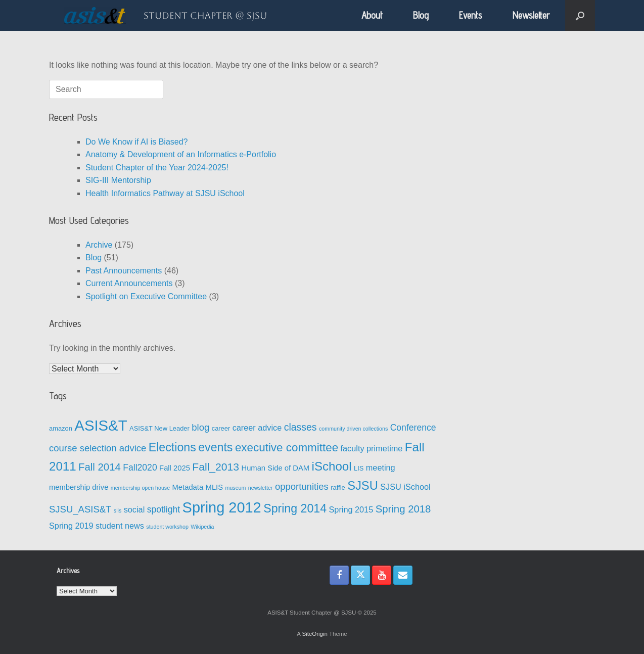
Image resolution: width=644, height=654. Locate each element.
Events (471, 15)
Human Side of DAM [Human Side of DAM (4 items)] (275, 468)
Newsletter (531, 15)
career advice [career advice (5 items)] (257, 428)
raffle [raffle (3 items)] (338, 487)
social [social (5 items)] (134, 509)
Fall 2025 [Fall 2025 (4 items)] (175, 468)
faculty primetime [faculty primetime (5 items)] (372, 448)
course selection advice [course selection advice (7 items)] (98, 448)
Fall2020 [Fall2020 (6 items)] (140, 468)
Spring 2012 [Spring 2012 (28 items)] (222, 507)
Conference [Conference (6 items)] (413, 428)
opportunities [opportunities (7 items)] (302, 486)
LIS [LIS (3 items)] (359, 468)
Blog (421, 15)
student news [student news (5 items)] (120, 526)
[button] (580, 15)
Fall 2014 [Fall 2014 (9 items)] (100, 467)
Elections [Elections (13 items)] (172, 447)
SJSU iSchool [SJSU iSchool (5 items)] (405, 487)
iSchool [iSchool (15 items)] (332, 466)
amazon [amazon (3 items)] (61, 428)
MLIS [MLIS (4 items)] (214, 487)
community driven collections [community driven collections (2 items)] (353, 429)
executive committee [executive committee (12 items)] (287, 448)
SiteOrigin (315, 634)
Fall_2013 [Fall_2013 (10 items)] (216, 467)
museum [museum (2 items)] (236, 488)
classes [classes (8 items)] (301, 427)
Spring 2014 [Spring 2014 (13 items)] (295, 508)
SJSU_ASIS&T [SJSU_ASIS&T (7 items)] (80, 509)
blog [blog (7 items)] (200, 427)
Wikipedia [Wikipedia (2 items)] (202, 527)
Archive (99, 245)
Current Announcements (129, 283)
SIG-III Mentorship (118, 180)
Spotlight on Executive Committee (146, 296)
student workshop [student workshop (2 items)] (167, 527)
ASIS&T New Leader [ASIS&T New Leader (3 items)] (159, 428)
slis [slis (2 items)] (118, 510)
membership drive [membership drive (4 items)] (79, 487)
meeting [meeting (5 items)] (381, 468)
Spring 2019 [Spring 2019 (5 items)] (71, 526)
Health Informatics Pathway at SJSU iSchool (165, 193)
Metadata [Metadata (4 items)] (188, 487)
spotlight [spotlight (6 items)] (164, 509)
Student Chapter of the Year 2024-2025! (157, 168)
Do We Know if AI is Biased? (136, 142)
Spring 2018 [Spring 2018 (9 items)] (403, 509)
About (372, 15)
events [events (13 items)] (215, 447)
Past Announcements (124, 271)
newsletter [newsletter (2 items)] (261, 488)
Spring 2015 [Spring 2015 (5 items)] (351, 509)
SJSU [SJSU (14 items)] (363, 486)
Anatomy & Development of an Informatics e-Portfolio (181, 154)
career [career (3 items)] (221, 428)
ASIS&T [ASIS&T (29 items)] (101, 425)
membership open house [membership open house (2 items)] (140, 488)
